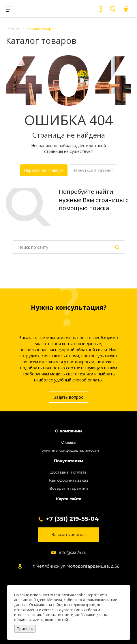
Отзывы (69, 442)
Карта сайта (69, 499)
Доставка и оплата (68, 472)
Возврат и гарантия (69, 488)
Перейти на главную (44, 170)
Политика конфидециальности (69, 450)
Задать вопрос (68, 397)
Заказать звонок (69, 535)
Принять (25, 629)
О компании (68, 431)
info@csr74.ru (73, 552)
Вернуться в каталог (93, 170)
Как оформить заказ (69, 480)
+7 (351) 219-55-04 (72, 519)
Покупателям (68, 461)
